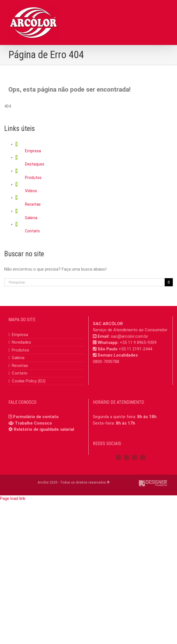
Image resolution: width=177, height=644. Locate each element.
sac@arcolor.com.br (129, 336)
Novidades (21, 342)
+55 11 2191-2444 (135, 349)
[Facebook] (118, 457)
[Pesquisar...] (84, 282)
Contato (32, 231)
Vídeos (31, 191)
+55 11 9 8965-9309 (138, 343)
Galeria (31, 218)
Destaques (35, 164)
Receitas (33, 204)
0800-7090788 (106, 362)
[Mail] (143, 457)
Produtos (33, 178)
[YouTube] (135, 457)
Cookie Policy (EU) (29, 381)
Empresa (33, 151)
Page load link (13, 498)
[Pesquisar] (169, 282)
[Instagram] (127, 457)
